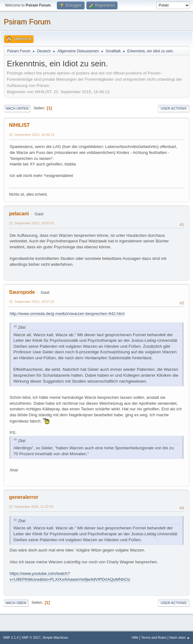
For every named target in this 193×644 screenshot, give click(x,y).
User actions (174, 108)
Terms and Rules (154, 637)
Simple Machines (55, 637)
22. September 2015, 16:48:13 (32, 135)
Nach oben (16, 603)
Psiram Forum (27, 22)
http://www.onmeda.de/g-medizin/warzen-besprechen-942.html (67, 314)
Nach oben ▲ (180, 637)
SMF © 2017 (31, 637)
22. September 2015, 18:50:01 (32, 223)
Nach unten (17, 108)
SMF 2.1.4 (11, 637)
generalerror (24, 497)
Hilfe (135, 637)
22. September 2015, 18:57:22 (32, 302)
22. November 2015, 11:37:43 (31, 507)
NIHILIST (19, 125)
